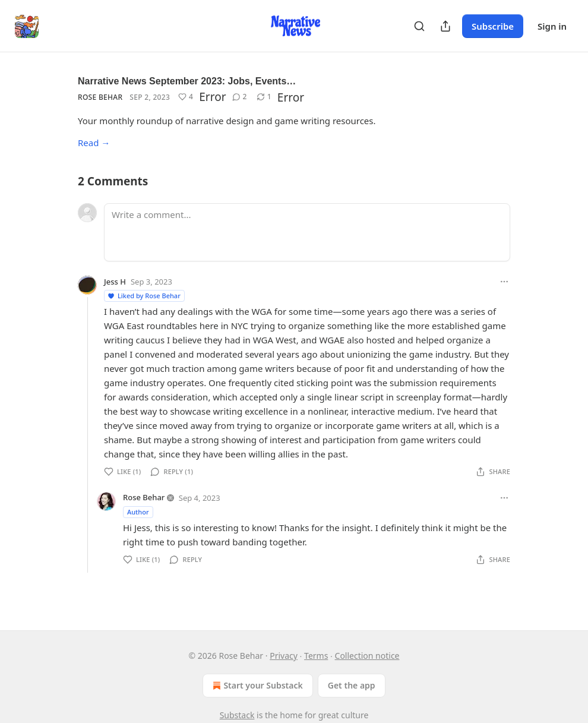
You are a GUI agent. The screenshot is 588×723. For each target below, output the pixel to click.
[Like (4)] (186, 97)
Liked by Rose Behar (144, 296)
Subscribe (493, 26)
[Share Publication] (445, 26)
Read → (94, 143)
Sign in (552, 26)
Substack (237, 715)
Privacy (284, 656)
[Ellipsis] (504, 282)
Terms (316, 656)
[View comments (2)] (240, 97)
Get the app (352, 685)
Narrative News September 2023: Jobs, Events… (187, 81)
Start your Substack (256, 686)
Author (138, 512)
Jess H (115, 282)
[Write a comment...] (307, 232)
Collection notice (367, 656)
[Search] (419, 26)
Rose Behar (100, 97)
